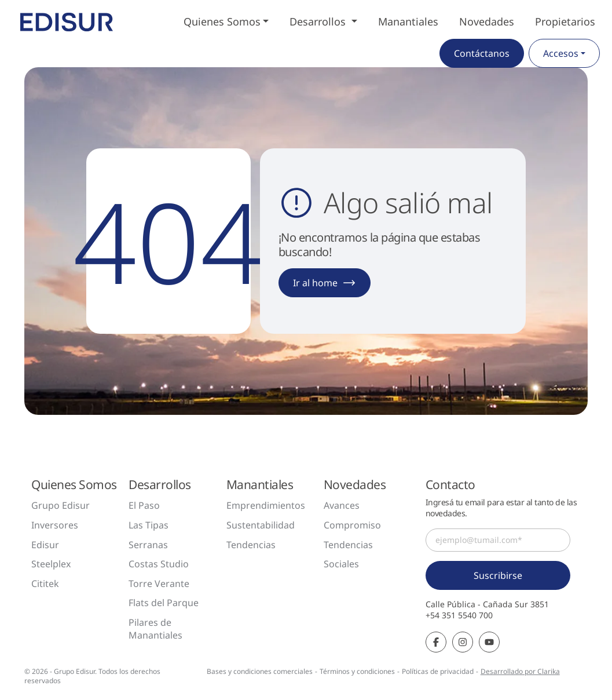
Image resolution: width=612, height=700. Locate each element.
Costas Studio (159, 564)
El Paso (144, 505)
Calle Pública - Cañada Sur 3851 (487, 604)
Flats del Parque (164, 603)
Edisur (45, 545)
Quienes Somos (222, 21)
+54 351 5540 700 (459, 615)
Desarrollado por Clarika (520, 671)
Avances (342, 505)
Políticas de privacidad (438, 671)
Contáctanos (482, 53)
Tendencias (251, 545)
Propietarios (565, 21)
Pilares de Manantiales (155, 629)
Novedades (487, 21)
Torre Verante (159, 584)
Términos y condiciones (357, 671)
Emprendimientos (266, 505)
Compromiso (352, 525)
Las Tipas (149, 525)
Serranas (148, 545)
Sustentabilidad (261, 525)
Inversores (55, 525)
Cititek (45, 584)
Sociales (341, 564)
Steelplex (51, 564)
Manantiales (408, 21)
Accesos (561, 53)
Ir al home (325, 283)
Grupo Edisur (61, 505)
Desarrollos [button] (319, 21)
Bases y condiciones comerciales (260, 671)
